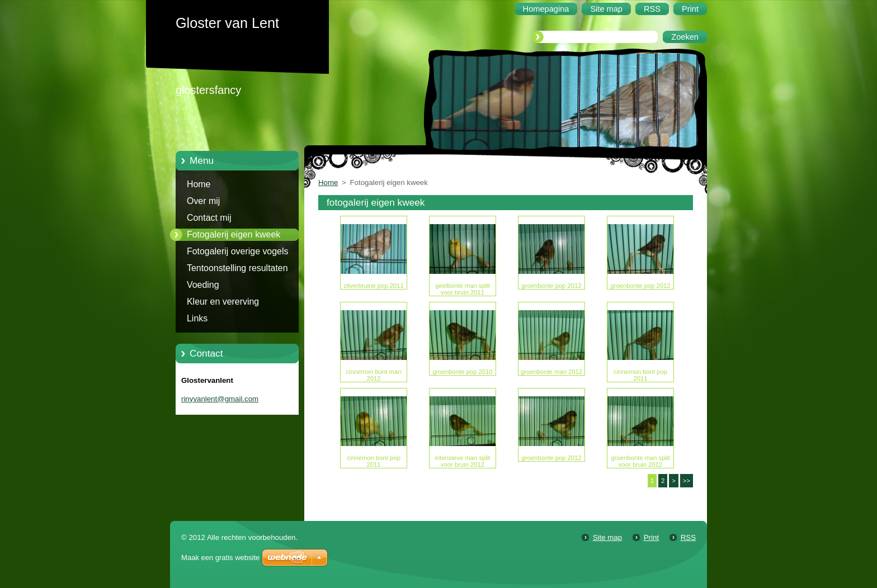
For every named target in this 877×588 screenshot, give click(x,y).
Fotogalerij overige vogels (237, 251)
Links (197, 318)
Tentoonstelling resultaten (237, 268)
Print (651, 537)
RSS (688, 537)
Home (199, 184)
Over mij (203, 201)
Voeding (203, 285)
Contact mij (209, 218)
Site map (607, 537)
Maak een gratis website (220, 558)
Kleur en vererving (223, 302)
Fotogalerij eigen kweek (234, 234)
